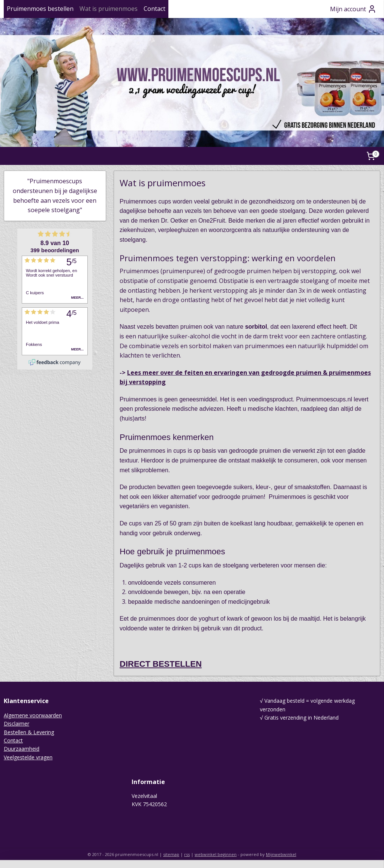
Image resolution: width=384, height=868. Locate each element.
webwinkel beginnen (216, 854)
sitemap (171, 854)
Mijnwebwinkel (281, 854)
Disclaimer (16, 724)
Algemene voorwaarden (33, 715)
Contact (154, 9)
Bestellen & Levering (29, 732)
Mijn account (353, 9)
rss (187, 854)
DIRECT (135, 664)
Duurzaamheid (22, 749)
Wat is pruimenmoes (109, 9)
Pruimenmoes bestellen (40, 9)
